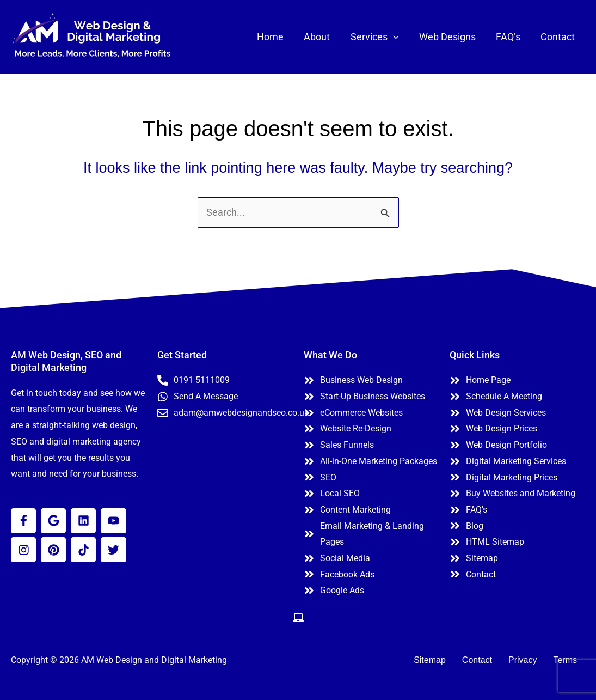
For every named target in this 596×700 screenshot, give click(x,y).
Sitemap (430, 660)
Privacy (523, 660)
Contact (477, 660)
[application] (395, 37)
